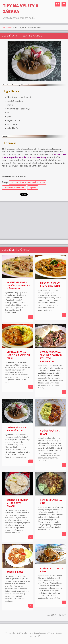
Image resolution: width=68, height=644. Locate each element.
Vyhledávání (58, 4)
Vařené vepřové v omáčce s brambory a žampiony (18, 285)
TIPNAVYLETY (7, 28)
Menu (64, 4)
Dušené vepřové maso (14, 188)
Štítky (5, 183)
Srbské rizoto (15, 572)
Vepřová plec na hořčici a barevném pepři (18, 355)
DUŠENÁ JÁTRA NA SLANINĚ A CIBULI (28, 183)
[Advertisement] (34, 220)
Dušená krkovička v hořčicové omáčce (17, 503)
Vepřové (33, 188)
